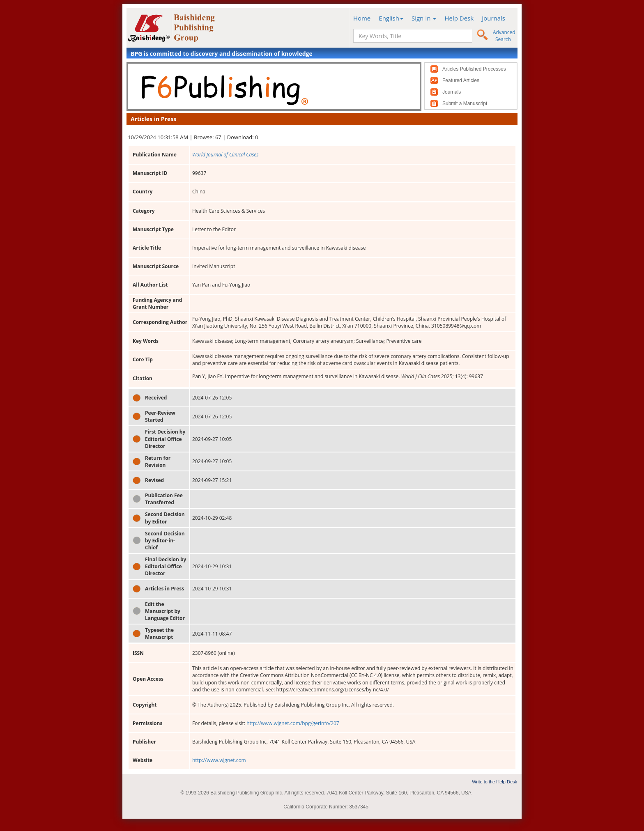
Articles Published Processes (474, 69)
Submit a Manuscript (465, 103)
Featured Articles (461, 80)
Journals (493, 18)
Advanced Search (504, 36)
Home (362, 18)
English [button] (391, 18)
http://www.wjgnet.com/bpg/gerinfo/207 (293, 723)
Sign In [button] (424, 18)
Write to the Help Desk (494, 782)
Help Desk (459, 18)
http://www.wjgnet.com (219, 760)
